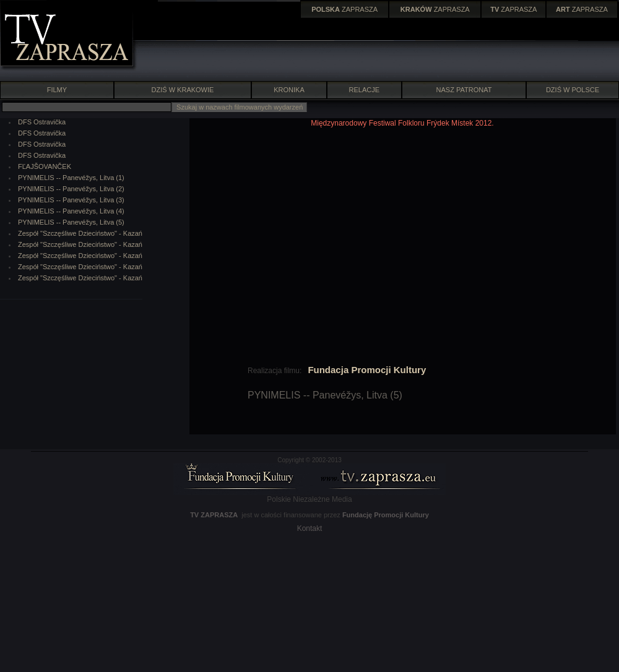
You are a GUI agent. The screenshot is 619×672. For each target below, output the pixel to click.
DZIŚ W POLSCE (573, 90)
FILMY (57, 90)
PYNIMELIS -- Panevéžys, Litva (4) (71, 211)
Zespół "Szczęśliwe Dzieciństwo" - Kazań (80, 233)
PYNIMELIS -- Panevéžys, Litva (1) (71, 178)
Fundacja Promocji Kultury (367, 370)
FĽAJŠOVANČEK (45, 166)
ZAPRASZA (344, 9)
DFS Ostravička (42, 122)
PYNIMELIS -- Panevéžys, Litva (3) (71, 200)
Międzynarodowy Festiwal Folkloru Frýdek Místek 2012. (402, 123)
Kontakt (310, 528)
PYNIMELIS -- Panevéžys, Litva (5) (71, 222)
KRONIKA (289, 90)
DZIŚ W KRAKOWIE (183, 90)
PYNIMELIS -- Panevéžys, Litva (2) (71, 189)
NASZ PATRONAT (464, 90)
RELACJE (365, 90)
